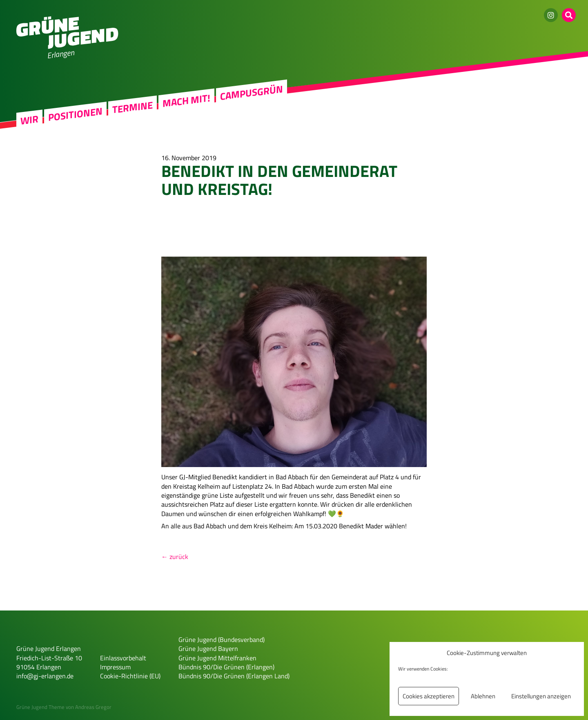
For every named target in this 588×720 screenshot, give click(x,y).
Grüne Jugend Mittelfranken (217, 658)
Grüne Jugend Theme (40, 707)
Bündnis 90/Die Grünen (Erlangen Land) (234, 676)
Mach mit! (186, 101)
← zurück (175, 557)
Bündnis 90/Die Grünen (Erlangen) (226, 667)
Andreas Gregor (93, 707)
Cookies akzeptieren (429, 696)
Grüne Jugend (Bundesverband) (222, 640)
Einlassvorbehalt (123, 658)
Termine (133, 107)
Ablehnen (483, 696)
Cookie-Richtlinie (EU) (130, 676)
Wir (29, 120)
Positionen (75, 114)
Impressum (115, 667)
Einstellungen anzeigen (541, 696)
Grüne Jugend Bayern (208, 648)
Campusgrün (252, 93)
